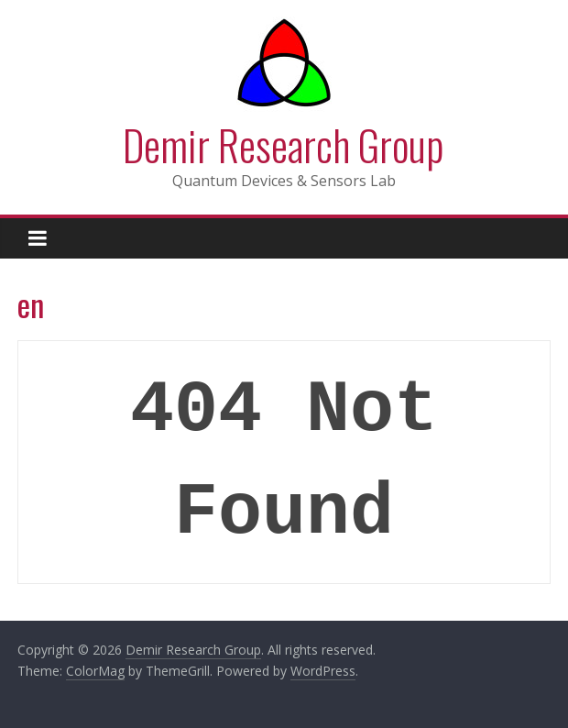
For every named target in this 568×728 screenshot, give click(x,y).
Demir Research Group (284, 144)
